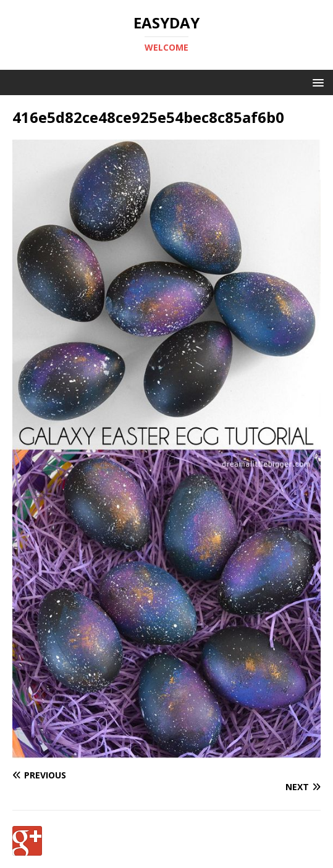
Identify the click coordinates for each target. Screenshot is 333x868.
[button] (316, 82)
